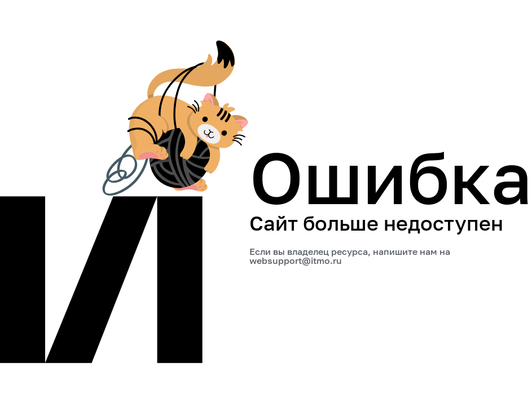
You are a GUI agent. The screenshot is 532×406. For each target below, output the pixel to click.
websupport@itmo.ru (296, 261)
